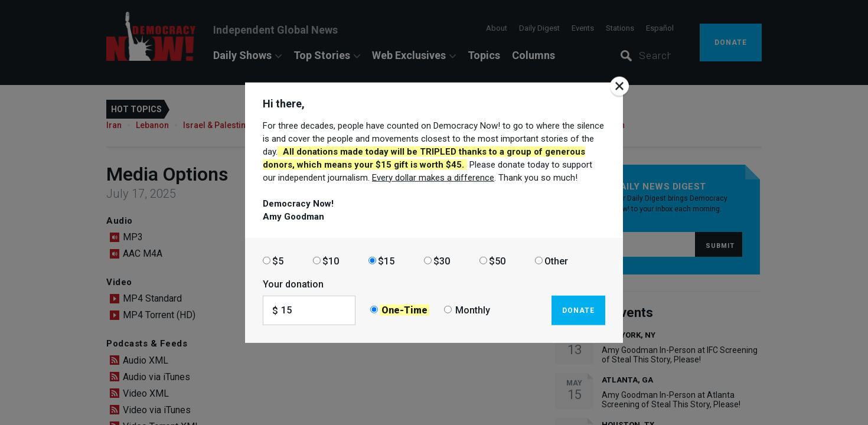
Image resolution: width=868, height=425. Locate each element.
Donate (578, 310)
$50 (497, 261)
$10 (331, 261)
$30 (442, 261)
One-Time (404, 310)
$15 (386, 261)
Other (556, 261)
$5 (278, 261)
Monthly (473, 310)
